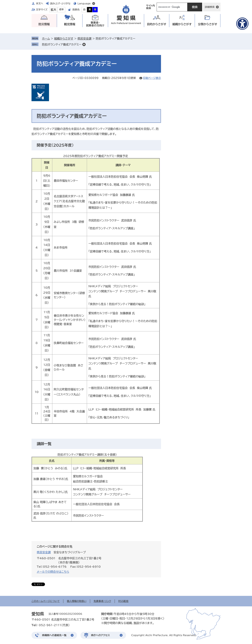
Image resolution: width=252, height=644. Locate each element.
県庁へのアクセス (100, 635)
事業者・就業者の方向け (95, 24)
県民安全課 (85, 39)
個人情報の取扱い (77, 601)
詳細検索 (210, 7)
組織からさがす (64, 39)
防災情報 (44, 24)
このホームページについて (46, 601)
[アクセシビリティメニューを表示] (242, 24)
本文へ (40, 4)
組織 (182, 24)
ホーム (46, 39)
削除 (84, 44)
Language (84, 4)
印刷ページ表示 (152, 78)
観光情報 (70, 24)
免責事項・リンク (102, 601)
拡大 (53, 10)
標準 (61, 10)
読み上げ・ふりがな (60, 4)
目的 (157, 24)
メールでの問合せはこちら (53, 572)
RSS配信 (123, 601)
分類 (208, 24)
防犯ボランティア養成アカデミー (62, 44)
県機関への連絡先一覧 (54, 635)
